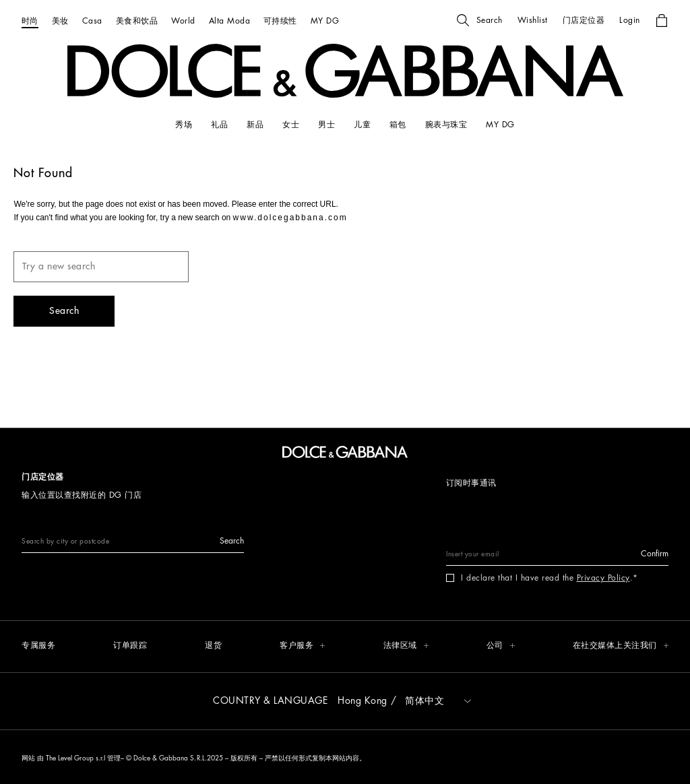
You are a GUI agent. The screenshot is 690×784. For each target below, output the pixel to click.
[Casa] (92, 21)
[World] (183, 21)
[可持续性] (280, 21)
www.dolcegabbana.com (290, 218)
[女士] (291, 125)
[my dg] (500, 125)
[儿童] (362, 125)
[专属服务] (38, 646)
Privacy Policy (603, 578)
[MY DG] (325, 21)
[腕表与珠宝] (446, 125)
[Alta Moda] (229, 21)
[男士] (326, 125)
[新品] (255, 125)
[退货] (213, 646)
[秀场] (184, 125)
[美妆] (60, 21)
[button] (480, 20)
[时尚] (30, 21)
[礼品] (219, 125)
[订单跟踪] (130, 646)
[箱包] (398, 125)
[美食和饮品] (137, 21)
